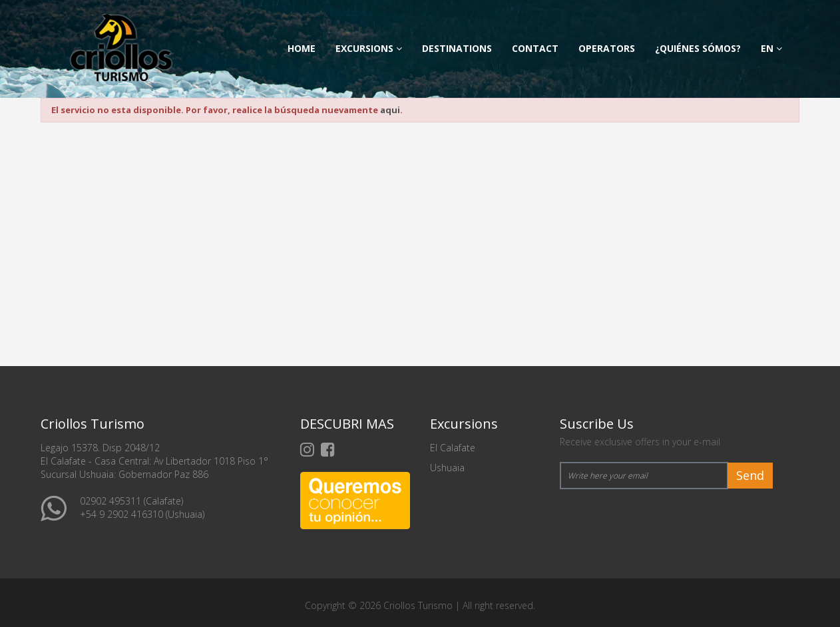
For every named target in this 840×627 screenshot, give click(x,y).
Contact (535, 48)
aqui (390, 110)
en (771, 48)
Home (302, 48)
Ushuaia (447, 468)
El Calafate (453, 448)
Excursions (369, 48)
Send (750, 475)
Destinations (457, 48)
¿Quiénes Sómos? (698, 48)
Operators (607, 48)
